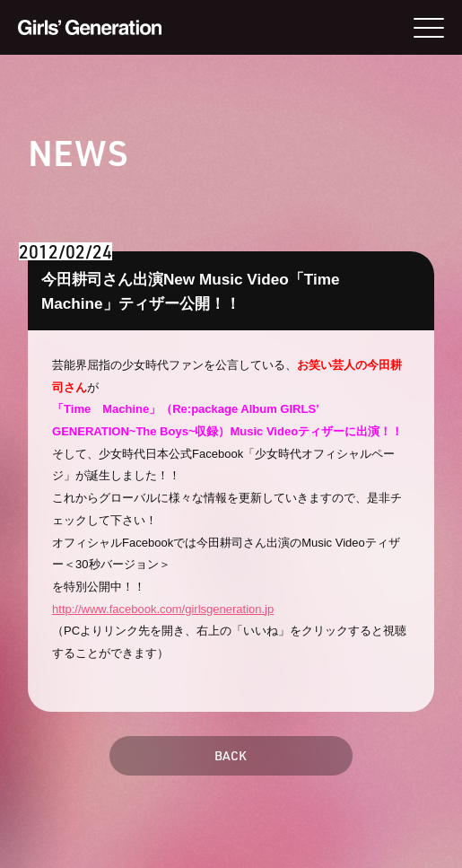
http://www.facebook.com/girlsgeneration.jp (163, 609)
